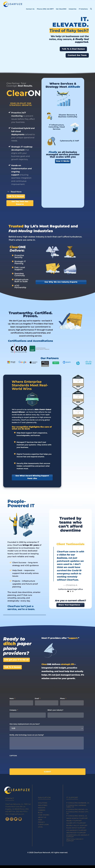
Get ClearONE (61, 9)
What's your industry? (55, 710)
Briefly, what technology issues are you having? (27, 735)
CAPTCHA (13, 756)
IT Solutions (83, 9)
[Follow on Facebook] (7, 819)
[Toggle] (8, 192)
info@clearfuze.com (17, 814)
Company (14, 710)
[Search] (91, 9)
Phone (63, 698)
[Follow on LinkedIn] (20, 819)
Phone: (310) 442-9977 (45, 9)
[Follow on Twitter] (16, 819)
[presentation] (26, 762)
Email (38, 698)
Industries (73, 9)
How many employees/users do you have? (25, 724)
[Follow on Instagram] (12, 819)
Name (12, 698)
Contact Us (30, 9)
